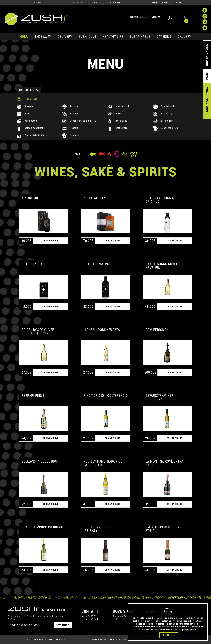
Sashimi (70, 114)
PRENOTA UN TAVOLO (207, 101)
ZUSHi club (88, 37)
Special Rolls (164, 106)
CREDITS (113, 640)
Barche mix (163, 121)
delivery (65, 37)
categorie (26, 90)
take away (43, 37)
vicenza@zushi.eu (92, 619)
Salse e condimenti (31, 128)
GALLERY (185, 37)
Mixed (115, 114)
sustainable (140, 37)
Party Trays (163, 114)
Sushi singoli (119, 106)
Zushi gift (71, 135)
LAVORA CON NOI (98, 640)
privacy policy (189, 630)
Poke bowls (27, 121)
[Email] (31, 625)
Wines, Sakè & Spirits (32, 135)
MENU (24, 37)
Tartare (70, 106)
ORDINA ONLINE (207, 55)
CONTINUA (63, 625)
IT (179, 3)
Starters (25, 106)
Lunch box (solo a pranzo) (80, 121)
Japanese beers (165, 128)
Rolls (23, 114)
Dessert (70, 128)
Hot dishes (117, 121)
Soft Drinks (118, 128)
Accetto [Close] (169, 635)
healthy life (113, 37)
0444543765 (80, 2)
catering (164, 37)
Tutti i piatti (27, 99)
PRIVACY (124, 640)
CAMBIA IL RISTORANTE (162, 2)
